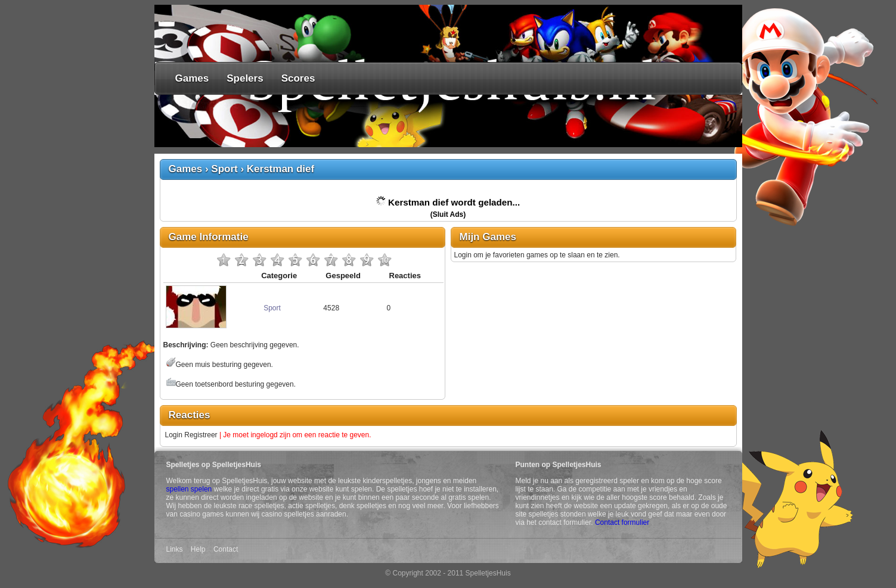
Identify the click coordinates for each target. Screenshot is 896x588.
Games (192, 78)
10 (385, 260)
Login (174, 435)
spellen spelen (189, 489)
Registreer (201, 435)
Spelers (245, 78)
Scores (298, 78)
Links (175, 549)
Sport (224, 169)
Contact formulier (622, 522)
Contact (226, 549)
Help (198, 549)
